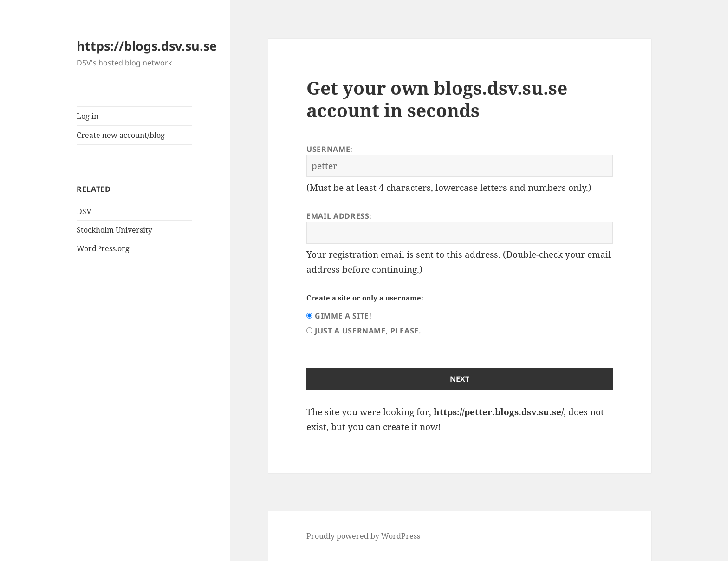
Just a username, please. (368, 331)
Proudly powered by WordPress (363, 536)
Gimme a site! (343, 316)
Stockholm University (114, 230)
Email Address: (339, 216)
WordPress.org (103, 248)
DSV (84, 211)
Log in (88, 116)
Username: (330, 149)
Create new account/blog (121, 135)
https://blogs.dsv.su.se (147, 46)
